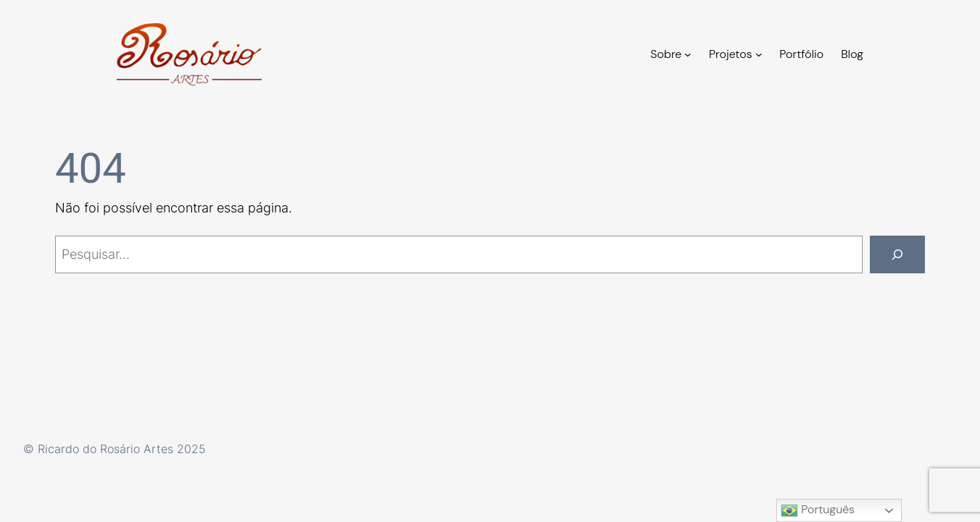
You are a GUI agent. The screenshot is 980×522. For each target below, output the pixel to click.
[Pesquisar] (897, 254)
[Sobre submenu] (688, 54)
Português (818, 510)
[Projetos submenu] (759, 54)
